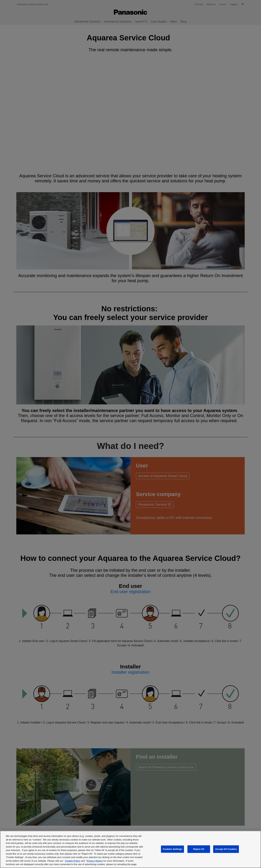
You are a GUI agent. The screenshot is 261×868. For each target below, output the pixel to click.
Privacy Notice (95, 861)
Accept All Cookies (226, 849)
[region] (130, 849)
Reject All (199, 849)
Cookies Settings (173, 849)
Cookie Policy (73, 861)
